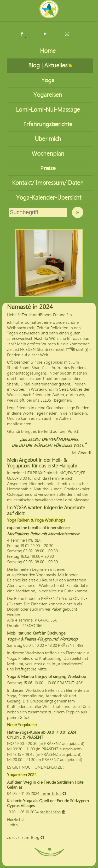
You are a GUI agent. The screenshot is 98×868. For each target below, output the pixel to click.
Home (49, 51)
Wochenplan (49, 154)
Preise (49, 168)
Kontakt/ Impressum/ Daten (49, 183)
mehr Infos (51, 794)
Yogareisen (49, 95)
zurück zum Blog (24, 838)
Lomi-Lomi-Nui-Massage (49, 110)
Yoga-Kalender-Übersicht (49, 198)
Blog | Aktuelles (49, 65)
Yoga (49, 80)
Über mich (49, 139)
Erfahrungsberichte (49, 124)
